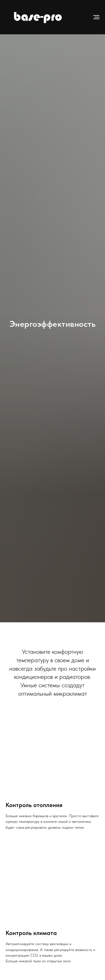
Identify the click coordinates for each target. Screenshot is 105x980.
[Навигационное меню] (96, 17)
